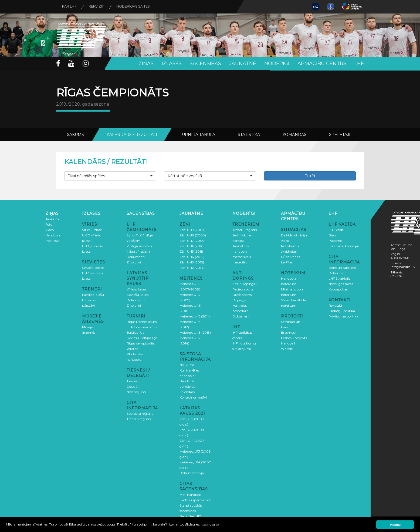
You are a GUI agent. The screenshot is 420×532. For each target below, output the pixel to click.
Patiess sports (243, 289)
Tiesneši (133, 381)
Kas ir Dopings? (245, 284)
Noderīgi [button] (277, 63)
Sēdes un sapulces (342, 267)
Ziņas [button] (146, 63)
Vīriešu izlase (92, 230)
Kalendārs (187, 392)
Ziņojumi (134, 262)
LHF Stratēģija (340, 278)
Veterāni (133, 348)
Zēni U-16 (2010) (192, 246)
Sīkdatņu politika (342, 311)
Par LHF (70, 7)
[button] (110, 176)
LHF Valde (336, 230)
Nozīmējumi (136, 392)
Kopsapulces (338, 289)
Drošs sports (242, 294)
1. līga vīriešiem (138, 251)
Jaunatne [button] (243, 63)
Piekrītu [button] (395, 525)
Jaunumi (52, 219)
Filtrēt (310, 176)
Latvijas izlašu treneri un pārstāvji (93, 300)
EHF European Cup (142, 327)
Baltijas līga (136, 332)
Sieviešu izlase (93, 267)
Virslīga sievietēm (140, 246)
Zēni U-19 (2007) (192, 230)
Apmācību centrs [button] (322, 63)
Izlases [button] (172, 63)
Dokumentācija (192, 473)
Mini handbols (190, 494)
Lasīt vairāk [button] (210, 525)
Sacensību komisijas (344, 246)
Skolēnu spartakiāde (195, 500)
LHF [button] (359, 63)
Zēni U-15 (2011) (191, 251)
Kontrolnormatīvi (193, 397)
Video (50, 230)
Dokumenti (136, 257)
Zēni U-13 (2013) (192, 262)
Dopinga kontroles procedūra (240, 305)
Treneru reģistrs (139, 419)
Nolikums (187, 365)
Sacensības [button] (205, 63)
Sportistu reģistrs (140, 413)
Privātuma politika (343, 316)
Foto (49, 224)
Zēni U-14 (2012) (192, 257)
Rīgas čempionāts (141, 343)
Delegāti (133, 386)
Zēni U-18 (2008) (193, 235)
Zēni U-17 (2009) (192, 240)
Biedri (333, 235)
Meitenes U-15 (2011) (195, 316)
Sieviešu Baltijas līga (142, 338)
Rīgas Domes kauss (142, 321)
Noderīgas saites (138, 7)
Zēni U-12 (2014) (192, 267)
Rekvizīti (99, 7)
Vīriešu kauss (137, 289)
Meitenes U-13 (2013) (195, 332)
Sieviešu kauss (138, 294)
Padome (335, 240)
